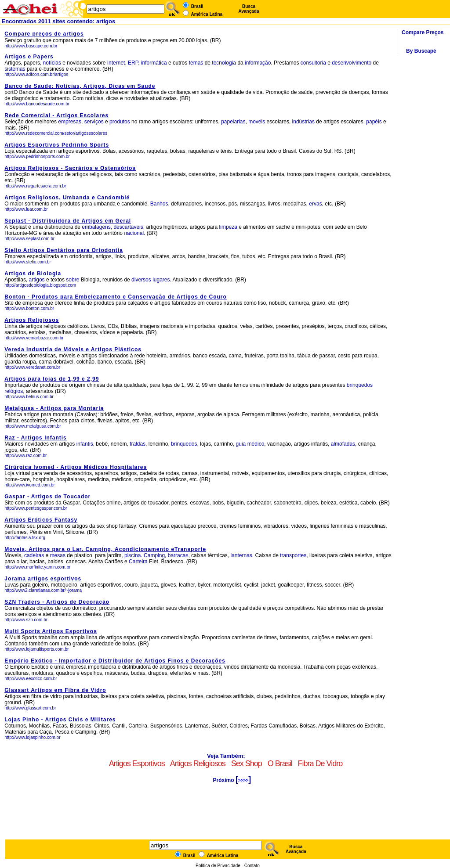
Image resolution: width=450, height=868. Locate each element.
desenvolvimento (352, 63)
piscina (132, 555)
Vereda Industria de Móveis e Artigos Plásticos (73, 349)
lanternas (241, 555)
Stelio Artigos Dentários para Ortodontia (64, 250)
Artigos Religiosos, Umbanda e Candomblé (67, 198)
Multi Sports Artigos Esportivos (51, 631)
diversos (141, 280)
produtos (120, 122)
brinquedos (360, 385)
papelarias (233, 122)
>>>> (243, 780)
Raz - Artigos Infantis (36, 438)
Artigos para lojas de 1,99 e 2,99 (52, 379)
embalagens (96, 227)
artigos (37, 280)
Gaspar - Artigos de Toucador (47, 497)
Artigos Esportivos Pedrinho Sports (57, 145)
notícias (52, 63)
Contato (252, 866)
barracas (178, 555)
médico (256, 444)
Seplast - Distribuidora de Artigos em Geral (68, 221)
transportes (293, 555)
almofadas (343, 444)
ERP (133, 63)
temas (196, 63)
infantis (85, 444)
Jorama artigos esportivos (43, 579)
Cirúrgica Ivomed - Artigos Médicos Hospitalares (76, 467)
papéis (374, 122)
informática (154, 63)
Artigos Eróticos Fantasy (41, 520)
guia (241, 444)
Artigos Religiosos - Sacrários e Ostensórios (70, 168)
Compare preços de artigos (44, 34)
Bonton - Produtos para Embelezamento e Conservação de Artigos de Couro (116, 297)
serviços (94, 122)
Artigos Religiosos (32, 320)
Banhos (159, 204)
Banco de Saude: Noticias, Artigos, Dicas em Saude (80, 86)
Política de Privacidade (218, 866)
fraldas (138, 444)
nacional (134, 233)
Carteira (138, 562)
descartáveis (128, 227)
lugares (161, 280)
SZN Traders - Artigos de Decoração (57, 602)
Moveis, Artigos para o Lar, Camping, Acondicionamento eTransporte (105, 549)
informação (258, 63)
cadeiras (34, 555)
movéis (257, 122)
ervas (315, 204)
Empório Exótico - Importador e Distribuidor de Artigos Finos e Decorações (115, 661)
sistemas (15, 69)
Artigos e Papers (29, 57)
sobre (73, 280)
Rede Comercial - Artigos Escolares (56, 115)
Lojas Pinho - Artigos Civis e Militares (60, 720)
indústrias (303, 122)
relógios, (14, 391)
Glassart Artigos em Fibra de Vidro (55, 690)
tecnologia (224, 63)
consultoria (313, 63)
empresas (70, 122)
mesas (58, 555)
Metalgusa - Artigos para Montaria (54, 408)
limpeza (228, 227)
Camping (154, 555)
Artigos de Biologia (33, 274)
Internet (116, 63)
